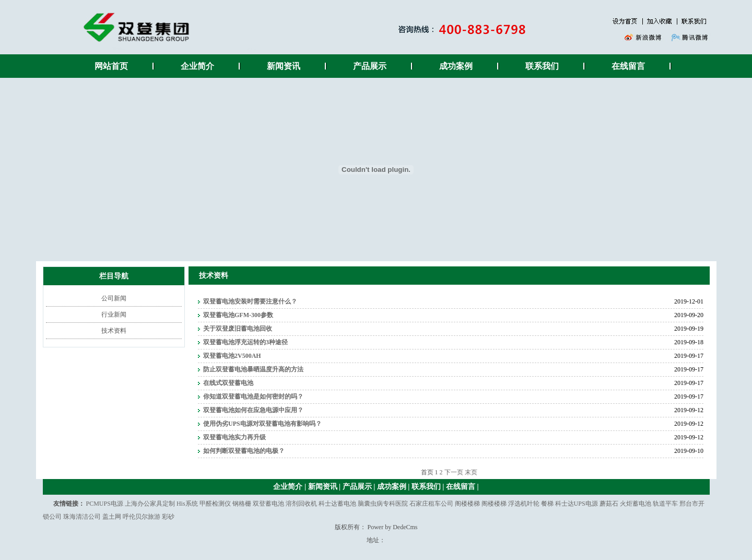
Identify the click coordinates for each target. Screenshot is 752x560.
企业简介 (197, 66)
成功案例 (456, 66)
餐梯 (547, 504)
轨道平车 (665, 504)
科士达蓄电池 (337, 504)
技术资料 (114, 331)
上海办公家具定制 (150, 504)
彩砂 (168, 517)
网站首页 (111, 66)
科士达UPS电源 (577, 504)
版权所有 (347, 527)
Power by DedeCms (393, 527)
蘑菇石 (609, 504)
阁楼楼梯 (467, 504)
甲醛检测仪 (215, 504)
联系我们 (542, 66)
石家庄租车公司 (431, 504)
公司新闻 (114, 298)
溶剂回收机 (301, 504)
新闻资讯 (284, 66)
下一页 (454, 472)
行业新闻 (114, 314)
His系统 (187, 504)
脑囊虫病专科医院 (383, 504)
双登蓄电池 (268, 504)
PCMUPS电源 (105, 504)
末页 (471, 472)
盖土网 (112, 517)
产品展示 (370, 66)
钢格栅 (242, 504)
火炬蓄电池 (636, 504)
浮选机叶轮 (524, 504)
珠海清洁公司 (82, 517)
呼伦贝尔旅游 (142, 517)
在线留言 (628, 66)
